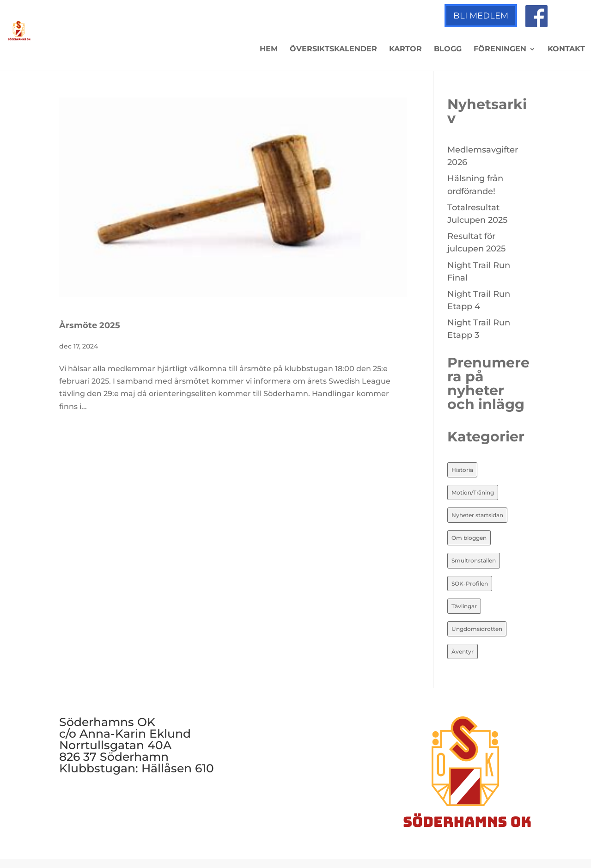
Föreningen (500, 49)
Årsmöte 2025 (90, 325)
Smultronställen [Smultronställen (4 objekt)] (474, 560)
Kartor (405, 49)
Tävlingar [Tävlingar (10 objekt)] (464, 606)
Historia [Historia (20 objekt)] (462, 470)
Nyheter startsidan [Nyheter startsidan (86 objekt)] (477, 515)
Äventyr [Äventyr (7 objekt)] (463, 651)
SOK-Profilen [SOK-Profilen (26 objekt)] (470, 584)
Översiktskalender (333, 49)
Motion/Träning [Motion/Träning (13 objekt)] (473, 492)
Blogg (448, 49)
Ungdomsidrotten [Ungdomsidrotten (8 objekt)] (477, 629)
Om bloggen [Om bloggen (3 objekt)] (469, 538)
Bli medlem (481, 16)
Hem (269, 49)
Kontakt (566, 49)
